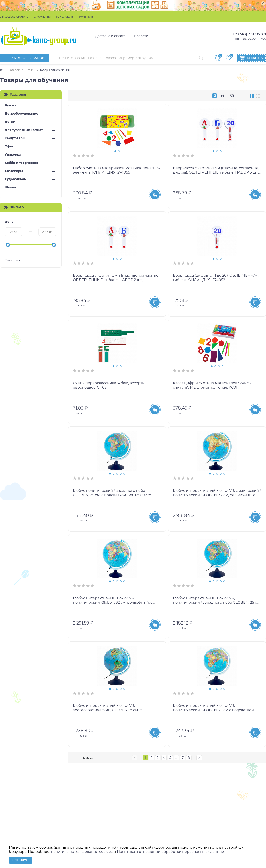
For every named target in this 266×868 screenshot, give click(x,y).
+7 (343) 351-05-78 (249, 34)
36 (223, 96)
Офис (9, 146)
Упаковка (13, 155)
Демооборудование (21, 114)
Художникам (16, 179)
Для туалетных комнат (24, 130)
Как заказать (65, 17)
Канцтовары (15, 138)
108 (232, 96)
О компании (42, 17)
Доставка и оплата (110, 36)
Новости (141, 36)
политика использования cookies (82, 852)
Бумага (11, 105)
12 (215, 96)
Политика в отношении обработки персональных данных (170, 852)
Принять (20, 860)
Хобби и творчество (21, 163)
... (176, 758)
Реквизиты (87, 17)
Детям (10, 122)
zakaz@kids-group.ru (14, 17)
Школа (10, 187)
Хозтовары (14, 171)
